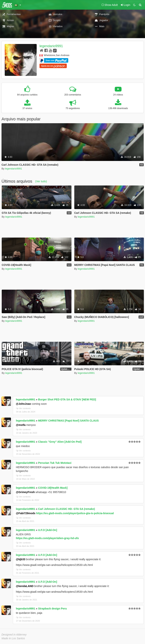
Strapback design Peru (53, 609)
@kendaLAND (25, 586)
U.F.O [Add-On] (48, 530)
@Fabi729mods (26, 513)
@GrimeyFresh (25, 492)
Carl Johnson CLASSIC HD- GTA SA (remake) (67, 509)
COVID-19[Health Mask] (53, 488)
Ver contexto (23, 408)
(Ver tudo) (41, 181)
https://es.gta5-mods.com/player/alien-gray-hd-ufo (47, 538)
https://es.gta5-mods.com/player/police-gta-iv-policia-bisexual (75, 513)
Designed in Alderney (14, 635)
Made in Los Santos (13, 638)
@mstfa (21, 425)
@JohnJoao (23, 404)
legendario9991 (51, 46)
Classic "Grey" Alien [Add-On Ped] (60, 442)
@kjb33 (21, 559)
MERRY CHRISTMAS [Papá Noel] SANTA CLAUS (68, 421)
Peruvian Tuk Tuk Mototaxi (55, 463)
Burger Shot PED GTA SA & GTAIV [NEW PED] (67, 399)
